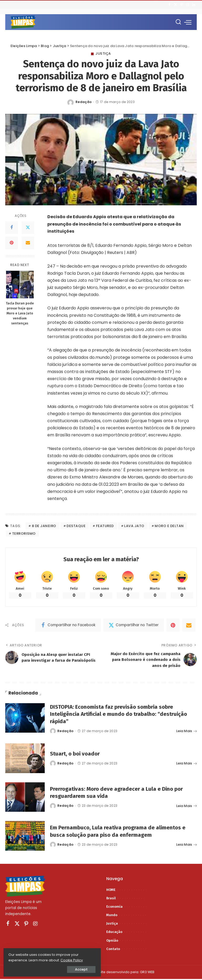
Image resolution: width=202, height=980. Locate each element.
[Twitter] (176, 5)
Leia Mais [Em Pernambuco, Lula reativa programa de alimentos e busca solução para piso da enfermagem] (186, 846)
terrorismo (24, 534)
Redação (84, 102)
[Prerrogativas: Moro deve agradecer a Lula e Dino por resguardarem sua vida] (25, 798)
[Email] (28, 243)
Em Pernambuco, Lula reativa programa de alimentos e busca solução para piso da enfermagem (121, 832)
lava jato (134, 526)
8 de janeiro (44, 526)
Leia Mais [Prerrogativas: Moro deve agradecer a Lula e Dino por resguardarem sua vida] (186, 807)
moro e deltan (169, 526)
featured (105, 526)
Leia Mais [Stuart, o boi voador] (186, 764)
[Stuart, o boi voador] (25, 760)
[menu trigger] (188, 22)
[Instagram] (188, 5)
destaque (76, 526)
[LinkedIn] (194, 5)
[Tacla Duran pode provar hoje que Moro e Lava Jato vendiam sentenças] (20, 285)
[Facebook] (170, 5)
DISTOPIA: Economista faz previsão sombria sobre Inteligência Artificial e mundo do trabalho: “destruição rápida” (122, 715)
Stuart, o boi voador (76, 755)
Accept (63, 969)
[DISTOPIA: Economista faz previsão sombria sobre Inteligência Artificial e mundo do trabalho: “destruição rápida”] (25, 719)
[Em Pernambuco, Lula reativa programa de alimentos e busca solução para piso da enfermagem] (25, 837)
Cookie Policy (20, 959)
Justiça (103, 54)
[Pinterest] (182, 5)
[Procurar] (178, 22)
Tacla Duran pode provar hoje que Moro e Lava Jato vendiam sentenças (20, 313)
